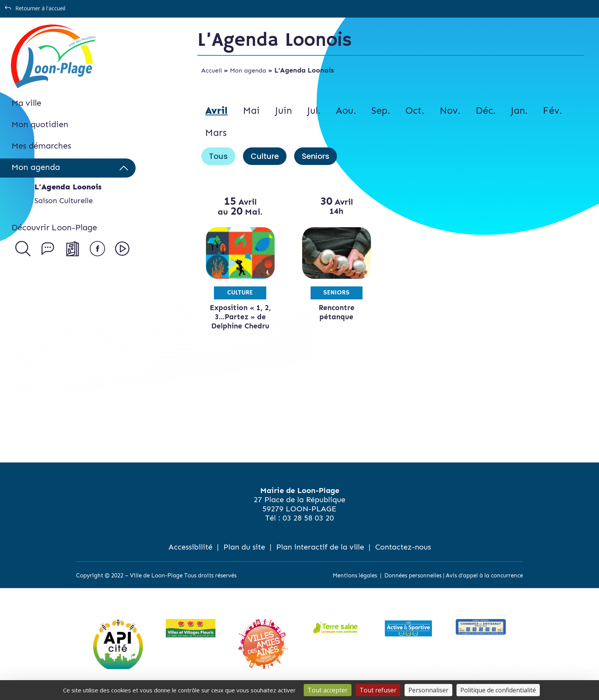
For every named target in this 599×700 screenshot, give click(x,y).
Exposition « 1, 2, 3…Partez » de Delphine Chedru (240, 317)
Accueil (212, 70)
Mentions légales (355, 576)
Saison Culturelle (64, 200)
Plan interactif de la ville (320, 547)
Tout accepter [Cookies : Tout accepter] (328, 690)
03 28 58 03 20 (308, 518)
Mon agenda (248, 70)
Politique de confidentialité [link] (498, 690)
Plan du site (244, 547)
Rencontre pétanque (337, 312)
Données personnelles (413, 576)
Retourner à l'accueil (40, 8)
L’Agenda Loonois (68, 187)
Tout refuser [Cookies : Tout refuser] (378, 690)
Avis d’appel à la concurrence (484, 576)
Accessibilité (190, 547)
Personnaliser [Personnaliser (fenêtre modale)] (428, 690)
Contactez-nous (403, 547)
